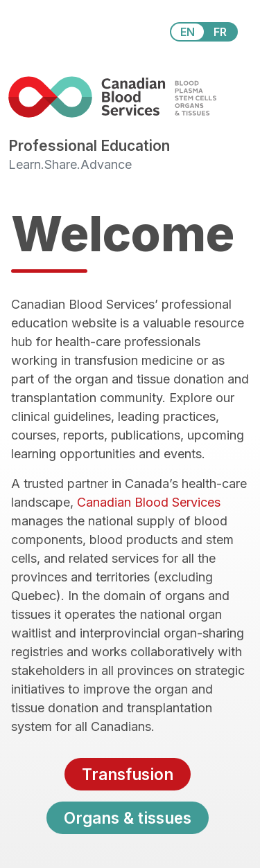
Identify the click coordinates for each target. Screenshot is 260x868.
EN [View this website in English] (188, 32)
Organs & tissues (128, 818)
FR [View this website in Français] (220, 32)
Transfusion (128, 774)
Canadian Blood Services (149, 502)
